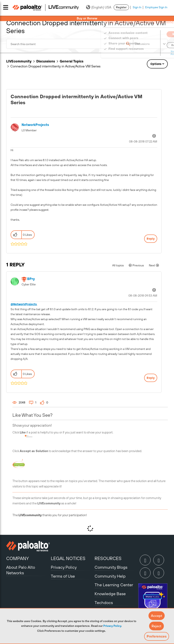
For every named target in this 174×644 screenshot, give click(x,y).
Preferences (157, 636)
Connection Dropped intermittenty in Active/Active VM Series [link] (55, 66)
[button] (157, 616)
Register (121, 7)
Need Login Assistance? (149, 53)
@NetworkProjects (24, 304)
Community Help (110, 576)
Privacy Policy (112, 626)
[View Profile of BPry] (31, 279)
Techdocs (104, 603)
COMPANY (18, 558)
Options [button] (156, 64)
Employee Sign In (156, 7)
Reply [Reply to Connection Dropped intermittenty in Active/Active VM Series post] (151, 239)
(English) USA (99, 7)
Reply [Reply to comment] (151, 378)
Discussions (46, 61)
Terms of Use (63, 576)
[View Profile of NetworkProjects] (35, 125)
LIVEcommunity (19, 61)
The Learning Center (114, 585)
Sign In (137, 7)
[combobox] (70, 44)
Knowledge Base (110, 594)
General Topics (72, 61)
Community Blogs (111, 567)
